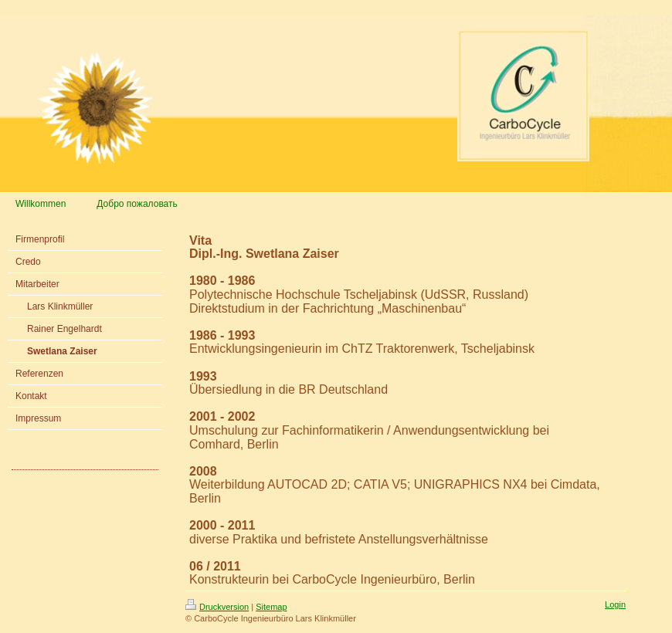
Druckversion (217, 607)
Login (615, 604)
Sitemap (271, 607)
